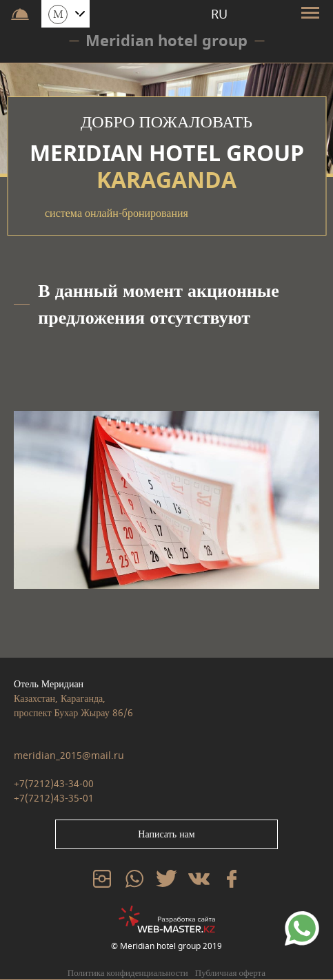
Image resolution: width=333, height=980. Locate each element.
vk (193, 877)
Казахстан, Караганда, (60, 699)
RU (219, 14)
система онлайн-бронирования (117, 213)
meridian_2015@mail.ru (69, 756)
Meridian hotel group (166, 41)
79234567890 (302, 918)
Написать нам (166, 834)
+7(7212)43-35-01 (54, 799)
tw (161, 877)
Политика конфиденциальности (128, 973)
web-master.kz (167, 912)
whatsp (134, 877)
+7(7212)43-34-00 (54, 784)
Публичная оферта (230, 973)
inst (100, 877)
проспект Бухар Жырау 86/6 (73, 713)
